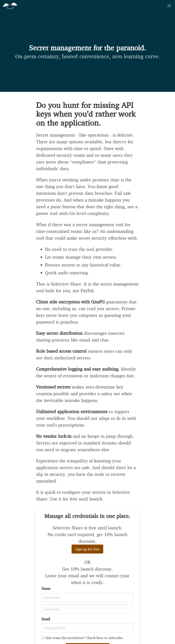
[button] (169, 6)
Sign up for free (87, 549)
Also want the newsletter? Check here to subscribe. (83, 638)
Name (46, 588)
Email (46, 619)
